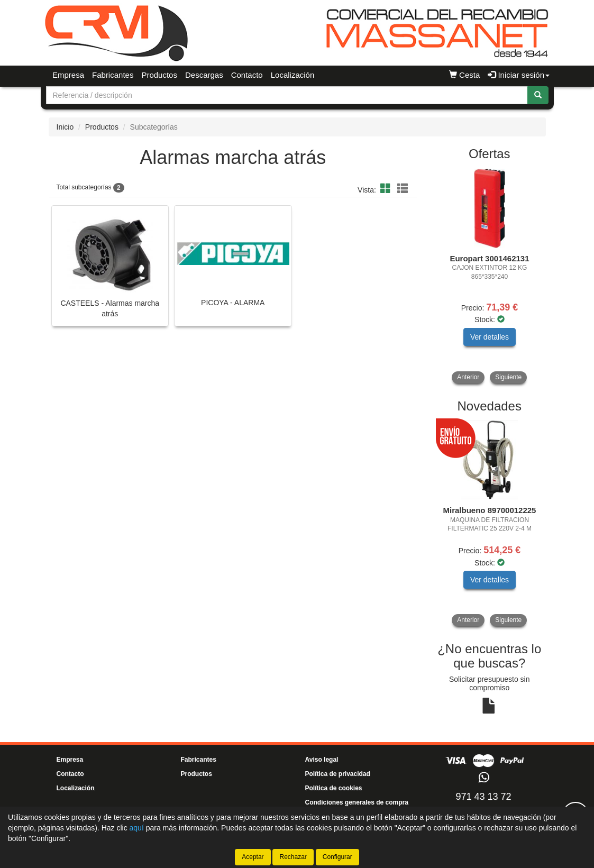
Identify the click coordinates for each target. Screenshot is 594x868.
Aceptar (253, 857)
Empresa (68, 75)
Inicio (65, 127)
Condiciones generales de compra (357, 802)
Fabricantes (113, 75)
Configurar (337, 857)
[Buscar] (538, 95)
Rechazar (293, 857)
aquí (137, 828)
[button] (387, 189)
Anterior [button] (468, 377)
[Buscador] (287, 95)
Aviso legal (322, 760)
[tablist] (490, 276)
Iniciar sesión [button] (519, 75)
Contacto (247, 75)
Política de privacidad (338, 774)
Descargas (204, 75)
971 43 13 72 (483, 797)
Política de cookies (334, 788)
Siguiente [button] (508, 377)
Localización (293, 75)
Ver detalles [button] (490, 337)
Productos (159, 75)
